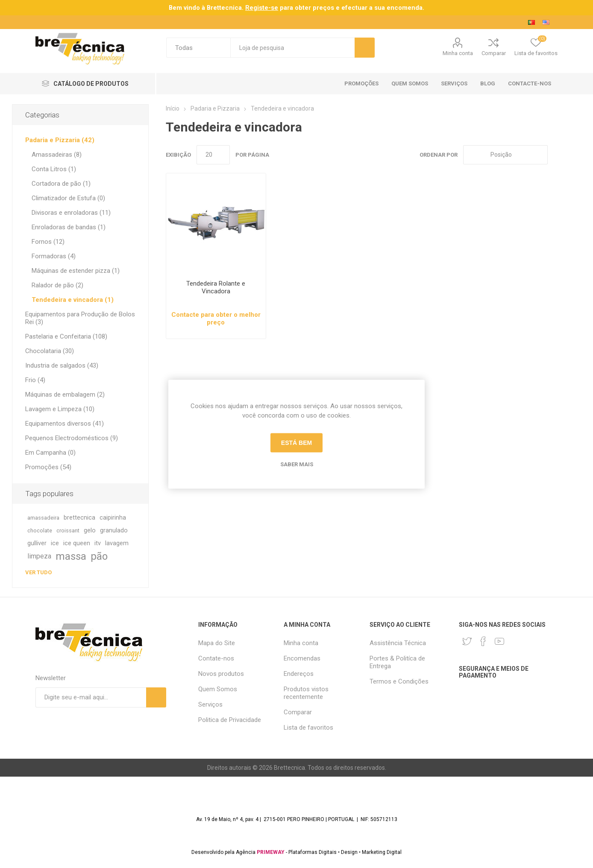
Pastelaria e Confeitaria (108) (66, 336)
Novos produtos (221, 674)
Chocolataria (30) (50, 351)
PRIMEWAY (271, 852)
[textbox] (293, 48)
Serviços (210, 704)
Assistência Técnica (398, 643)
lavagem (117, 543)
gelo (90, 530)
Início (173, 108)
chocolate (40, 530)
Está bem (296, 443)
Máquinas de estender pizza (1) (76, 271)
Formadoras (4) (54, 256)
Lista (575, 155)
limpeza (39, 556)
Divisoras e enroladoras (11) (71, 213)
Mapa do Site (217, 643)
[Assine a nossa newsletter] (91, 697)
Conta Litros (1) (54, 169)
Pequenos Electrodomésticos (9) (72, 438)
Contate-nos (216, 658)
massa (71, 556)
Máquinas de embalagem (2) (65, 395)
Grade (558, 155)
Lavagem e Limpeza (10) (60, 409)
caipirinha (113, 518)
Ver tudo (38, 572)
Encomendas (302, 658)
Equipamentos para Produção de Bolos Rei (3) (80, 318)
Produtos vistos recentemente (306, 693)
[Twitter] (467, 641)
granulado (114, 530)
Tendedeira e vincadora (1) (73, 300)
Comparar (494, 53)
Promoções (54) (48, 467)
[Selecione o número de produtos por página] (213, 155)
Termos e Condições (399, 681)
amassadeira (43, 518)
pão (99, 556)
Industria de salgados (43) (62, 365)
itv (98, 543)
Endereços (299, 674)
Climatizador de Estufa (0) (68, 198)
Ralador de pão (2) (57, 285)
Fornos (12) (48, 242)
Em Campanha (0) (50, 453)
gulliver (37, 543)
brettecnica (79, 518)
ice (55, 543)
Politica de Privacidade (230, 720)
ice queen (77, 543)
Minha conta (458, 53)
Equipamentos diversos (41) (65, 424)
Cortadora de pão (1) (61, 184)
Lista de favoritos (308, 728)
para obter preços (290, 8)
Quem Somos (218, 689)
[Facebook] (483, 641)
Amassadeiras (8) (57, 155)
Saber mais (297, 464)
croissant (68, 530)
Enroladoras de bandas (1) (69, 227)
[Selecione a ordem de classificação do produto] (505, 155)
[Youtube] (499, 641)
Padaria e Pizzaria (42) (60, 140)
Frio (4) (35, 380)
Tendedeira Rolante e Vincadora (216, 287)
